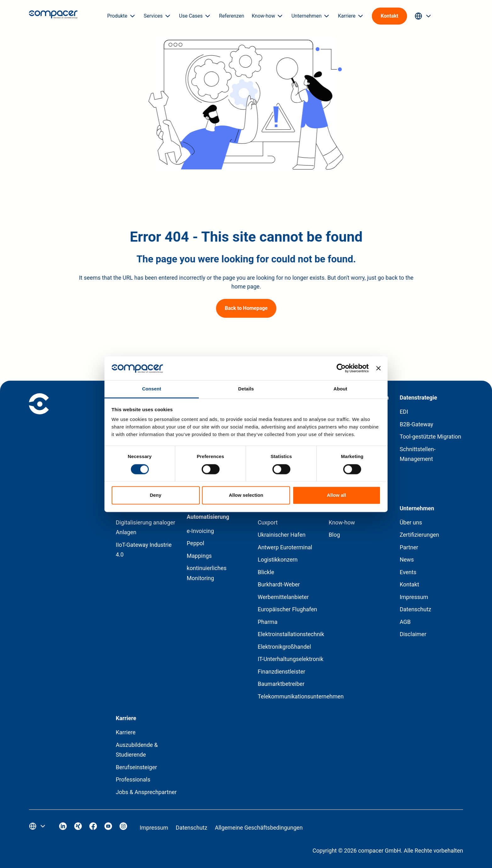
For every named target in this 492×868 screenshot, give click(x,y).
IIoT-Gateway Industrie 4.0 (144, 550)
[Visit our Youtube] (108, 828)
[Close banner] (378, 368)
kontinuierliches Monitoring (207, 573)
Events (408, 572)
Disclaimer (413, 634)
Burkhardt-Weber (279, 584)
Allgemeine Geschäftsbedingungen (259, 828)
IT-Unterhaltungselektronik (291, 659)
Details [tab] (246, 389)
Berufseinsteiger (136, 767)
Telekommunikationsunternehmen (301, 696)
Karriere (126, 732)
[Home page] (53, 16)
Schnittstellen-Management (417, 454)
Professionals (133, 779)
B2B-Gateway (416, 424)
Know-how (342, 522)
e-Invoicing (200, 531)
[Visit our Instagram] (123, 828)
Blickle (266, 572)
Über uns (411, 522)
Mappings (199, 556)
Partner (409, 547)
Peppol (196, 543)
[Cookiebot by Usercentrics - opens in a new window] (341, 368)
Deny (156, 495)
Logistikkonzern (278, 560)
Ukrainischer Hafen (282, 535)
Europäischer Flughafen (287, 609)
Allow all (336, 495)
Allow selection (246, 495)
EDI (404, 412)
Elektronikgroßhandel (284, 647)
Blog (334, 535)
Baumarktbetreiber (281, 684)
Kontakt (409, 584)
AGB (405, 622)
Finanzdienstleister (281, 672)
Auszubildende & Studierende (137, 750)
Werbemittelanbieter (283, 597)
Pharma (268, 622)
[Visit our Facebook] (93, 828)
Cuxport (268, 522)
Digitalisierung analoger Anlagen (145, 527)
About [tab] (340, 389)
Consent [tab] (152, 389)
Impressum (414, 597)
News (407, 560)
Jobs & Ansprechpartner (146, 792)
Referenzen (232, 16)
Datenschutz (415, 609)
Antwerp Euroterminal (285, 547)
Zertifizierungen (419, 535)
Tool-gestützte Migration (430, 437)
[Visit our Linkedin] (63, 828)
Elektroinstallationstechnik (291, 634)
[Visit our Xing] (78, 828)
